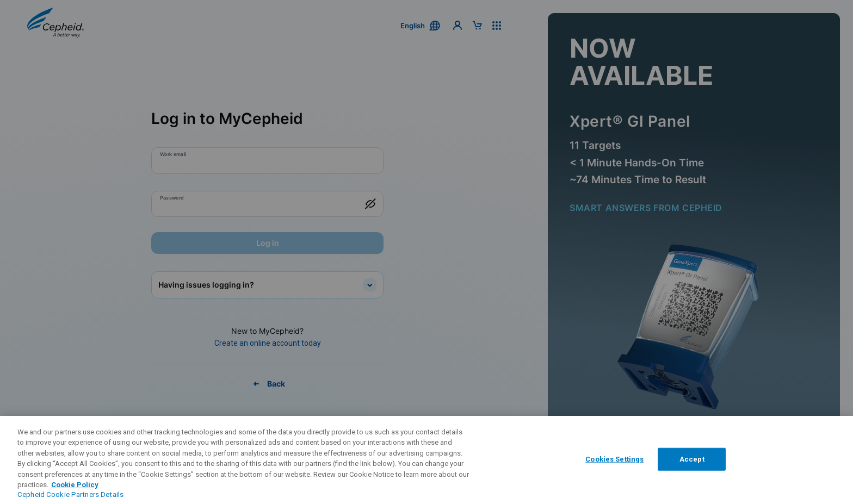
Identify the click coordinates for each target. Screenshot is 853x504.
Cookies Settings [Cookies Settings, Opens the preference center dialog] (614, 459)
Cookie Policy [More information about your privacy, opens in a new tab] (75, 485)
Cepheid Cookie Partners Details (70, 494)
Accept (692, 459)
